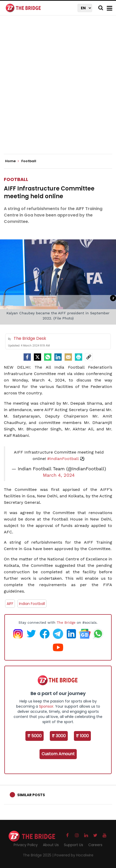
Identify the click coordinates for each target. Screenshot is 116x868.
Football (16, 179)
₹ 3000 (59, 736)
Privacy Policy (26, 845)
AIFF (10, 604)
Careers (95, 845)
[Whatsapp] (48, 357)
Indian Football (32, 604)
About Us (51, 845)
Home (12, 161)
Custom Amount (58, 754)
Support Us (74, 845)
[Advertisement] (58, 89)
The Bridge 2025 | (39, 855)
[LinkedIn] (58, 357)
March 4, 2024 (59, 475)
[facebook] (27, 357)
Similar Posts (31, 795)
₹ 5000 (35, 736)
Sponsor (46, 706)
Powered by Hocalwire (74, 855)
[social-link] (89, 357)
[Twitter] (37, 357)
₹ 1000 (82, 736)
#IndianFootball (63, 459)
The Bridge (66, 622)
